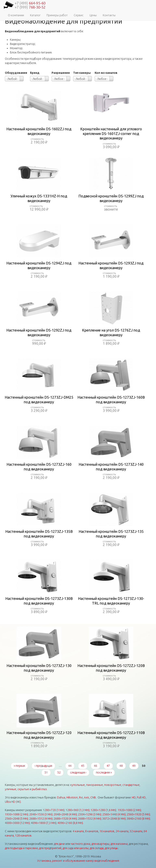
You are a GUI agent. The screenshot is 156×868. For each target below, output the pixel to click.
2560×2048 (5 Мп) (16, 819)
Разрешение (61, 73)
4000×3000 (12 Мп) (17, 823)
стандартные (131, 785)
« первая (19, 766)
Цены (93, 15)
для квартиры (100, 844)
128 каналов (23, 835)
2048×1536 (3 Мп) (41, 814)
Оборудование (16, 73)
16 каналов (107, 831)
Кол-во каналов (106, 73)
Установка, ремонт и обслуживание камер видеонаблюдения (78, 861)
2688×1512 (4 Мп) (41, 819)
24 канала (122, 831)
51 (46, 772)
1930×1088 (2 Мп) (16, 814)
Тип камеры (82, 73)
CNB (93, 797)
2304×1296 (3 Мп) (90, 814)
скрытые (23, 789)
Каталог (35, 15)
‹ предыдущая (43, 766)
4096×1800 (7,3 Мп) (44, 823)
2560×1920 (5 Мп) (138, 814)
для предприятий (50, 848)
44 (70, 766)
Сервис (79, 15)
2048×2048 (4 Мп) (65, 814)
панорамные (95, 785)
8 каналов (92, 831)
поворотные (113, 785)
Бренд (35, 73)
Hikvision (72, 797)
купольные (78, 785)
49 (134, 766)
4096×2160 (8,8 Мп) (70, 823)
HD (134, 797)
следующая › (78, 772)
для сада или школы (76, 848)
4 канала (78, 831)
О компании (16, 15)
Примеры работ (57, 15)
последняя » (104, 772)
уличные (11, 789)
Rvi (81, 797)
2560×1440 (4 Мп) (114, 814)
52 (59, 772)
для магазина (119, 844)
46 (95, 766)
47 (108, 766)
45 (83, 766)
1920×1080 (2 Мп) (129, 810)
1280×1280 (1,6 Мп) (103, 810)
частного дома (81, 844)
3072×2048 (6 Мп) (114, 819)
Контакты (109, 15)
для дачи (59, 844)
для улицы (111, 848)
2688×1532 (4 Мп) (90, 819)
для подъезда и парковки (21, 848)
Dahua (61, 797)
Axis (87, 797)
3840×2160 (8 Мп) (138, 819)
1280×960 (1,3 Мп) (77, 810)
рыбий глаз (39, 789)
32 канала (136, 831)
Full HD (141, 797)
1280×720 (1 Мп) (54, 810)
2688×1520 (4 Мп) (65, 819)
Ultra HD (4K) (13, 802)
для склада (97, 848)
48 (121, 766)
